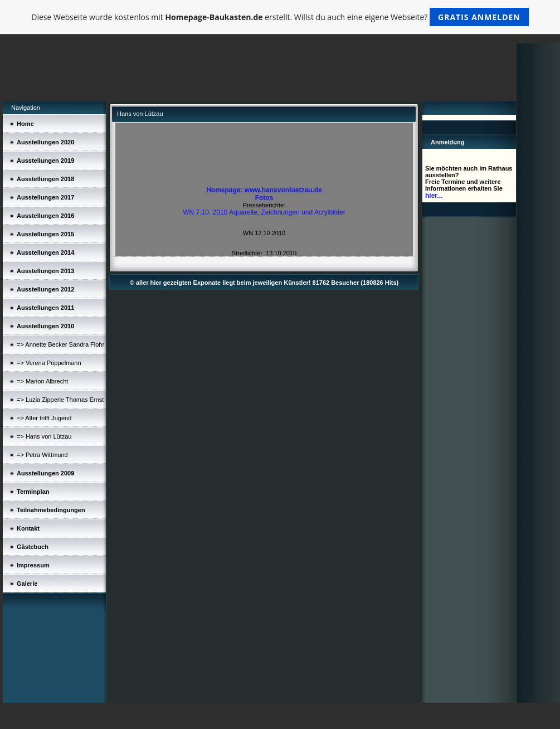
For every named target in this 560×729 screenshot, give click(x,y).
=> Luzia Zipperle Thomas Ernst (60, 400)
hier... (434, 196)
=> (21, 344)
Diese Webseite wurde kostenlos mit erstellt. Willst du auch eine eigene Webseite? (280, 17)
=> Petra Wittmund (42, 455)
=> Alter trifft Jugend (44, 418)
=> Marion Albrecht (42, 381)
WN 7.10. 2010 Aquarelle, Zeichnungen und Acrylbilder (264, 212)
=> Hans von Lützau (44, 436)
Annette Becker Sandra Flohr (65, 344)
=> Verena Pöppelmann (49, 363)
